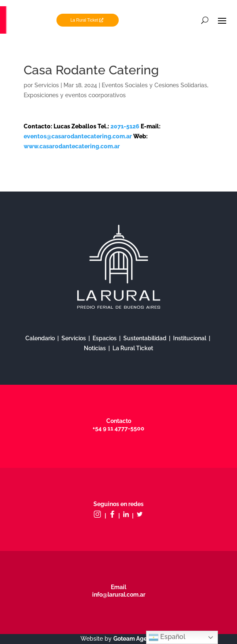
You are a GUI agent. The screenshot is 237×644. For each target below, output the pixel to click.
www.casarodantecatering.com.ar (72, 146)
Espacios (105, 338)
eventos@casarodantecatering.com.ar (78, 136)
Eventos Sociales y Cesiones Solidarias (154, 85)
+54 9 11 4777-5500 (118, 428)
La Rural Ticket (84, 20)
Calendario (40, 338)
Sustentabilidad (145, 338)
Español (167, 637)
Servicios (47, 85)
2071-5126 (126, 126)
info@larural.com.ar (119, 595)
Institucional (190, 338)
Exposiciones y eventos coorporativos (75, 95)
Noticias (95, 348)
